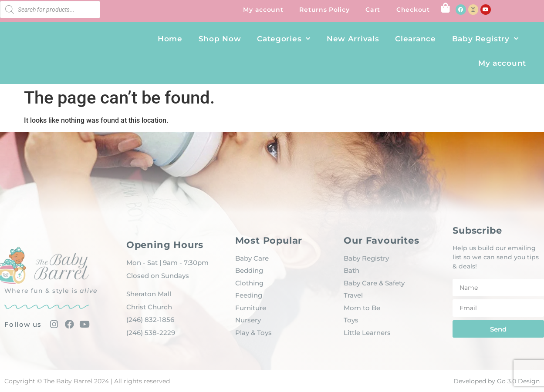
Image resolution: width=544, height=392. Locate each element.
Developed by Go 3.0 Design (497, 381)
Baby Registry (485, 39)
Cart (373, 10)
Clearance (415, 39)
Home (170, 39)
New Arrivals (353, 39)
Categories (284, 39)
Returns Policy (324, 10)
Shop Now (220, 39)
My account (263, 10)
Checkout (413, 10)
